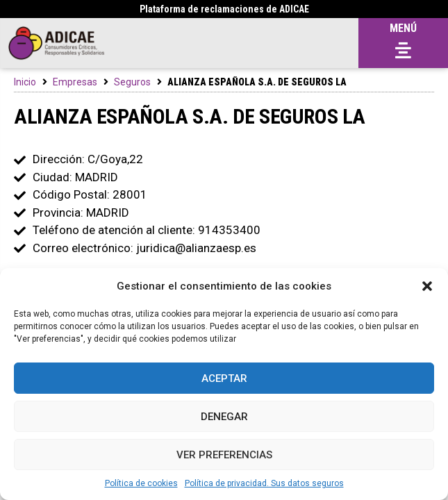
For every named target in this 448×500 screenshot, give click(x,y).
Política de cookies (141, 483)
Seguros (132, 82)
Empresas (75, 82)
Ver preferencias (224, 455)
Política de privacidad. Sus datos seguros (264, 483)
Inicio (25, 82)
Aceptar (224, 378)
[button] (427, 286)
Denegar (224, 417)
